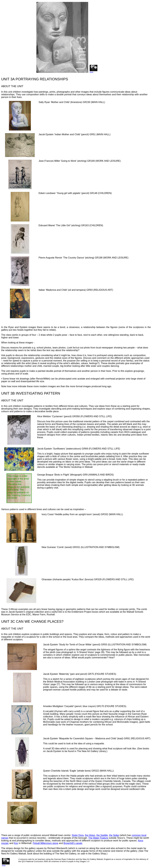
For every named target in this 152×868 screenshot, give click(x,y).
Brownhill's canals (73, 843)
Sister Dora (78, 835)
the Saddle (102, 835)
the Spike (114, 835)
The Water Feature (98, 838)
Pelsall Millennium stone (46, 843)
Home (94, 71)
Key (16, 843)
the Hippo (90, 835)
